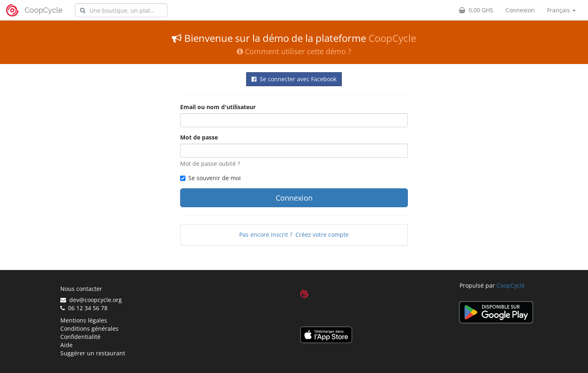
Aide (66, 345)
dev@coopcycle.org (91, 300)
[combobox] (121, 10)
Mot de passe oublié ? (210, 164)
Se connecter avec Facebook (294, 79)
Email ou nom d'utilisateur (218, 107)
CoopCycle (44, 10)
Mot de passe (199, 137)
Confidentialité (80, 337)
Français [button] (561, 10)
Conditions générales (89, 328)
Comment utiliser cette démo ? (294, 51)
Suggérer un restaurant (93, 353)
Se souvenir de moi (210, 178)
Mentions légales (84, 320)
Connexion (520, 10)
